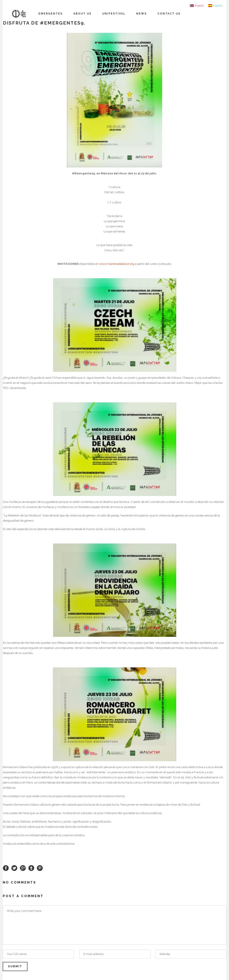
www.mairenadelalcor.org (117, 264)
